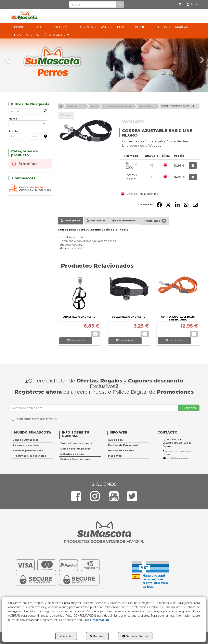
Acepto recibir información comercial (34, 419)
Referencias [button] (96, 221)
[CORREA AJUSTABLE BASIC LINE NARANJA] (178, 294)
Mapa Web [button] (115, 456)
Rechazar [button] (97, 636)
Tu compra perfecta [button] (26, 445)
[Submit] (44, 136)
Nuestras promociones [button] (28, 451)
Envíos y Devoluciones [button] (75, 459)
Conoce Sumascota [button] (25, 440)
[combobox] (28, 124)
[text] (92, 4)
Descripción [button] (71, 221)
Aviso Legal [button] (116, 440)
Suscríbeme (189, 408)
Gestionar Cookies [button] (135, 636)
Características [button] (124, 221)
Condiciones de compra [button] (76, 443)
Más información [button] (97, 620)
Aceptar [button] (66, 636)
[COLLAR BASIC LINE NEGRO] (129, 294)
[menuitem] (179, 4)
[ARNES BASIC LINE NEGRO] (80, 294)
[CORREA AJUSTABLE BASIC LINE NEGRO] (86, 131)
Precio (13, 131)
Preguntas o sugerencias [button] (29, 456)
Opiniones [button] (154, 221)
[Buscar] (120, 5)
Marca (13, 119)
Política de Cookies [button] (121, 451)
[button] (180, 4)
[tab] (71, 221)
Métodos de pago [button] (72, 454)
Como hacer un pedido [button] (76, 449)
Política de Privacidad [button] (123, 445)
